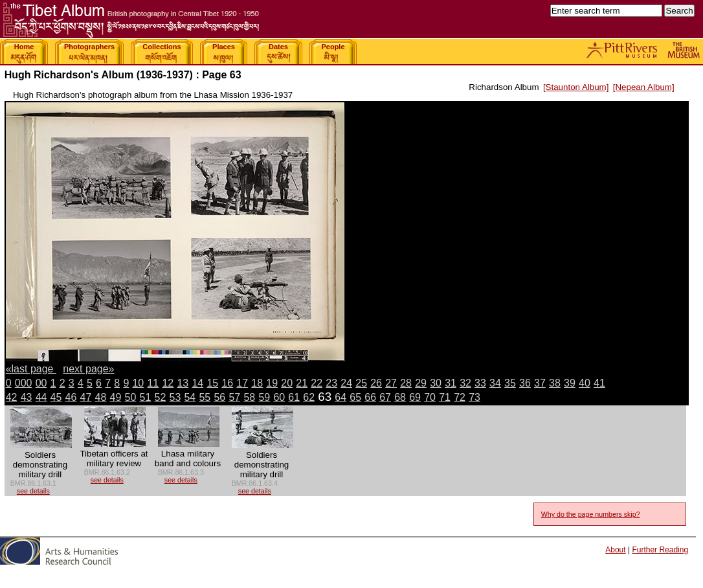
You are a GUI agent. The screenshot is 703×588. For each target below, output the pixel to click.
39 (570, 383)
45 (56, 397)
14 (197, 383)
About (615, 550)
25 (361, 383)
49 (116, 397)
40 (585, 383)
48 (101, 397)
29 (421, 383)
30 (436, 383)
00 (41, 383)
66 (370, 397)
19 (272, 383)
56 (219, 397)
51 (146, 397)
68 (400, 397)
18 (257, 383)
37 (540, 383)
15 (212, 383)
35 (510, 383)
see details (33, 491)
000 (24, 383)
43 (27, 397)
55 (205, 397)
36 (525, 383)
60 (279, 397)
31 (451, 383)
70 (430, 397)
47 (86, 397)
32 (465, 383)
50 (131, 397)
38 (555, 383)
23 (331, 383)
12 (168, 383)
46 (71, 397)
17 (242, 383)
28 (406, 383)
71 (445, 397)
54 (190, 397)
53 (175, 397)
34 (495, 383)
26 (376, 383)
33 (480, 383)
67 (385, 397)
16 (227, 383)
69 (415, 397)
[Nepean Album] (644, 87)
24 (346, 383)
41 (599, 383)
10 (138, 383)
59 (264, 397)
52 (161, 397)
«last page (31, 369)
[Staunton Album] (576, 87)
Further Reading (660, 550)
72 (460, 397)
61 (294, 397)
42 (12, 397)
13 (183, 383)
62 (309, 397)
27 (391, 383)
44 (41, 397)
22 (317, 383)
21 (302, 383)
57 (234, 397)
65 (355, 397)
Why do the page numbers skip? (591, 514)
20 (287, 383)
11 (153, 383)
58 (249, 397)
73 (474, 397)
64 (340, 397)
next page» (88, 369)
